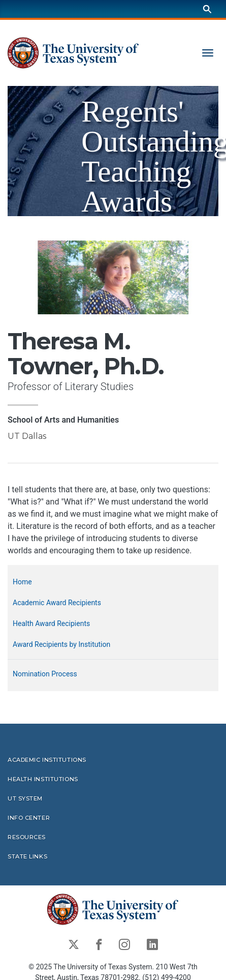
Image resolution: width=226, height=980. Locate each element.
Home (22, 582)
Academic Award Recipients (57, 603)
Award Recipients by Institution (61, 644)
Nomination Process (45, 674)
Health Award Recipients (51, 623)
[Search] (207, 9)
